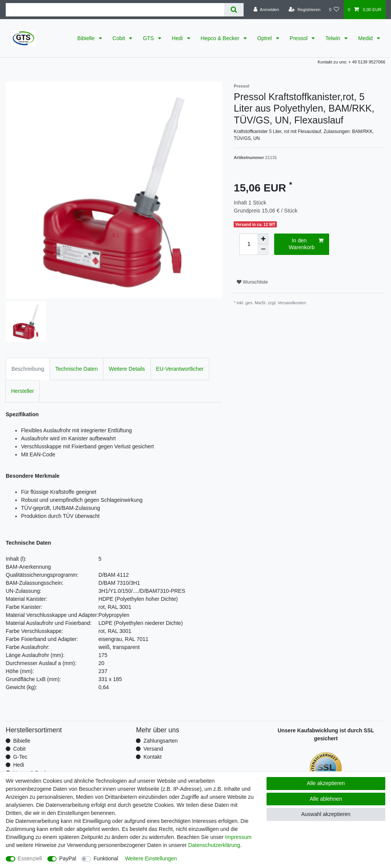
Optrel (265, 38)
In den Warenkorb (306, 244)
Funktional (106, 858)
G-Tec (20, 757)
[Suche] (234, 10)
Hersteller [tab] (23, 391)
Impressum (238, 837)
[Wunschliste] (334, 10)
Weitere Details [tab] (127, 369)
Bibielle (87, 38)
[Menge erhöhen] (263, 239)
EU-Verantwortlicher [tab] (180, 369)
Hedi (178, 38)
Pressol (300, 38)
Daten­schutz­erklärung (214, 845)
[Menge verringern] (263, 250)
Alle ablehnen (326, 799)
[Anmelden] (266, 10)
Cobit (120, 38)
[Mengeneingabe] (249, 244)
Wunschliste (252, 282)
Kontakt (153, 757)
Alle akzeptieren (326, 783)
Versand (153, 749)
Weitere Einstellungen (151, 858)
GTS (149, 38)
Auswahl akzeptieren (326, 814)
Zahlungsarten (161, 741)
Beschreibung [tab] (28, 369)
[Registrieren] (305, 10)
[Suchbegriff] (115, 10)
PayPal (68, 858)
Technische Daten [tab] (77, 369)
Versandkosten (292, 303)
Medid (366, 38)
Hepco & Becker (221, 38)
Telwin (334, 38)
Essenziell (30, 858)
